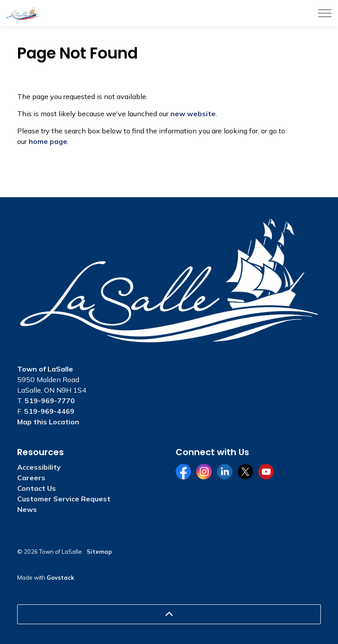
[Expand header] (325, 13)
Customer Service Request (64, 499)
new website (193, 114)
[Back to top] (169, 614)
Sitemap (99, 552)
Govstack (60, 578)
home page (48, 141)
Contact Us (37, 488)
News (27, 509)
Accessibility (39, 467)
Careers (31, 478)
